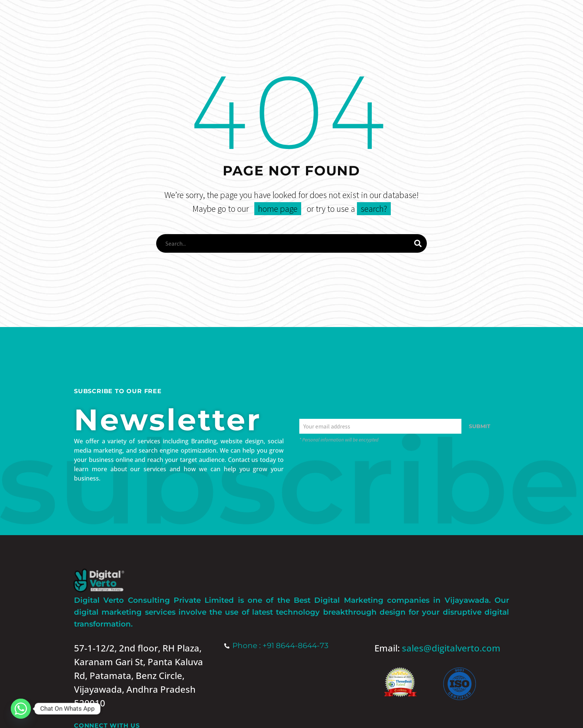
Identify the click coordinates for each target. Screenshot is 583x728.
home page (278, 209)
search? (374, 209)
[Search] (291, 243)
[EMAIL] (380, 426)
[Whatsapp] (21, 709)
